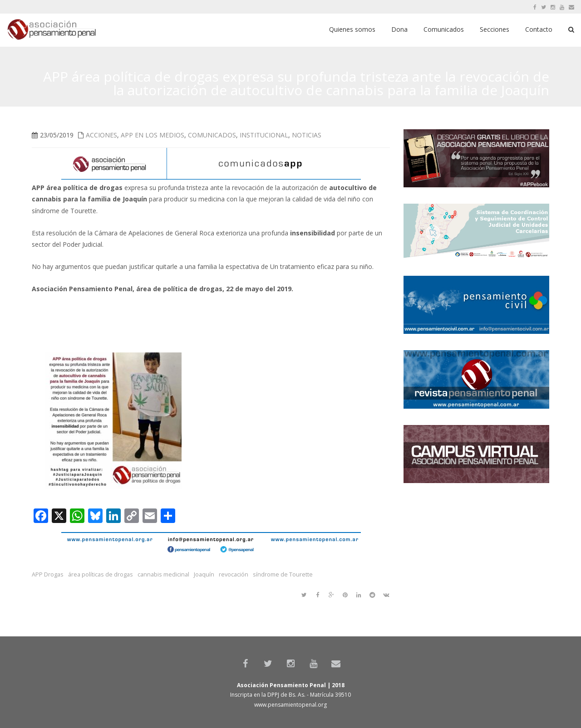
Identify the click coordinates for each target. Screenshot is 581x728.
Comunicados (212, 135)
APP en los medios (153, 135)
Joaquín (204, 574)
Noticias (307, 135)
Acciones (101, 135)
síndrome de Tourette (283, 574)
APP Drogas (48, 574)
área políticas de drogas (101, 574)
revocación (234, 574)
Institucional (264, 135)
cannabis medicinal (163, 574)
